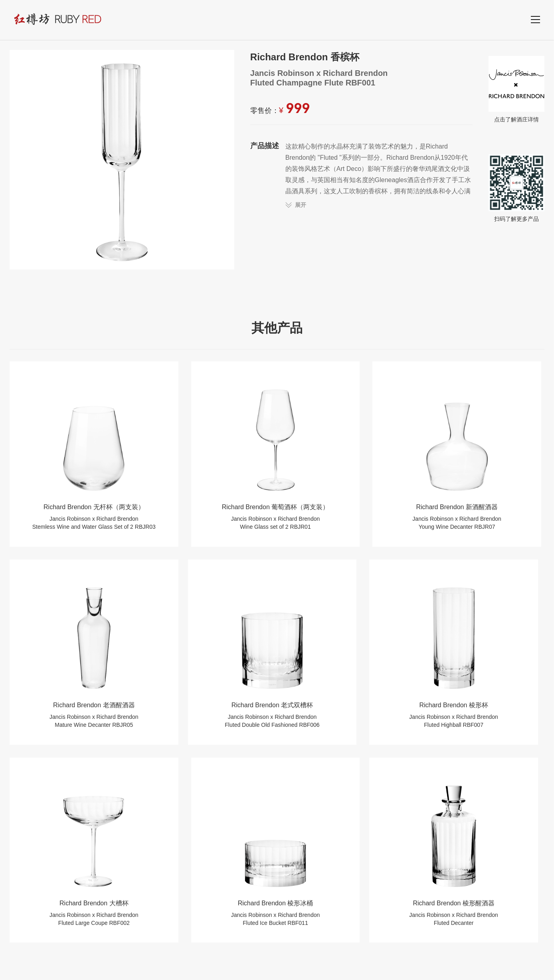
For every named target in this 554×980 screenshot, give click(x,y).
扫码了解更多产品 (516, 188)
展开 (301, 205)
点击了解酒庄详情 (516, 89)
